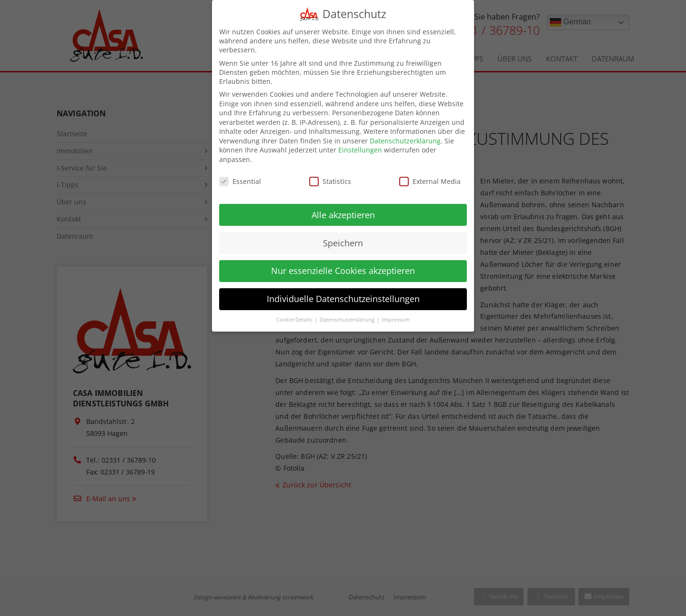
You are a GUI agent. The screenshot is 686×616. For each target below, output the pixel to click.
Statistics (330, 175)
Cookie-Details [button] (295, 313)
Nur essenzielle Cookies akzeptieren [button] (343, 264)
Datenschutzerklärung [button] (348, 313)
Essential (240, 175)
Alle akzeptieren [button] (343, 208)
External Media (430, 175)
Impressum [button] (396, 313)
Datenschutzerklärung (405, 134)
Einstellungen (360, 143)
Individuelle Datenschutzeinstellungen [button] (343, 292)
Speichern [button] (343, 236)
